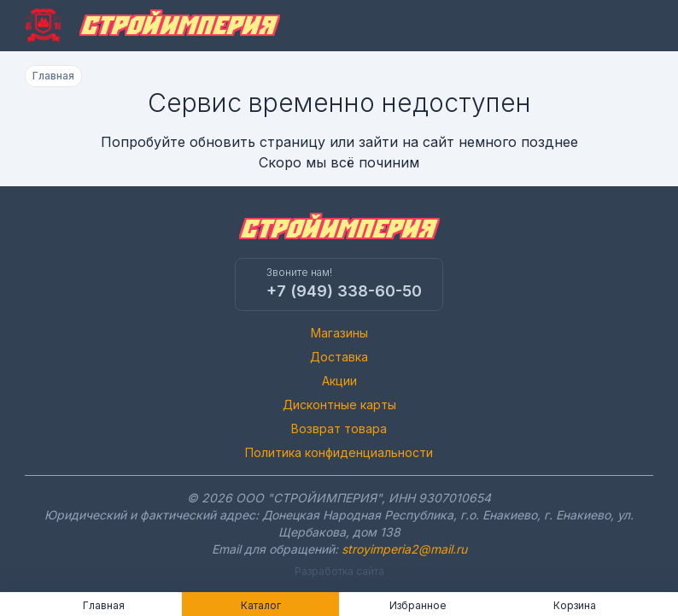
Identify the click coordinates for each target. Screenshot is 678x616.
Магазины (339, 333)
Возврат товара (339, 428)
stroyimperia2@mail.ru (404, 549)
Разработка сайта (339, 571)
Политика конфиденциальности (339, 452)
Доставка (339, 357)
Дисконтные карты (339, 405)
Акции (339, 381)
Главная (53, 76)
